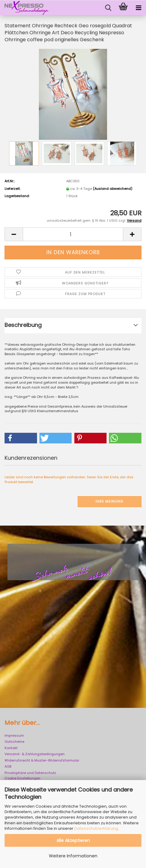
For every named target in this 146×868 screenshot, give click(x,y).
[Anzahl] (73, 234)
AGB (8, 766)
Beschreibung (23, 325)
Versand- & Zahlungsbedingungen (35, 754)
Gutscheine (14, 742)
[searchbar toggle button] (108, 8)
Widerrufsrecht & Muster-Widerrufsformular (42, 760)
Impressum (14, 735)
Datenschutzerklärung (96, 828)
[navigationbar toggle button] (138, 8)
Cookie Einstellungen (22, 778)
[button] (14, 234)
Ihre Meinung (109, 501)
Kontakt (11, 748)
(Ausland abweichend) (113, 189)
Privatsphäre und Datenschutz (30, 773)
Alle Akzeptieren (73, 840)
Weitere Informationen (73, 856)
